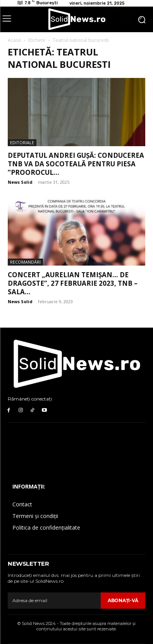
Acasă (14, 40)
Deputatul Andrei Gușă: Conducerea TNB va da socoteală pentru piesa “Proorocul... (76, 164)
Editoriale (22, 142)
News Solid (20, 182)
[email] (54, 601)
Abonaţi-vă (123, 600)
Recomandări (25, 262)
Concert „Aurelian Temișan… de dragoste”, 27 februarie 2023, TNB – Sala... (73, 283)
